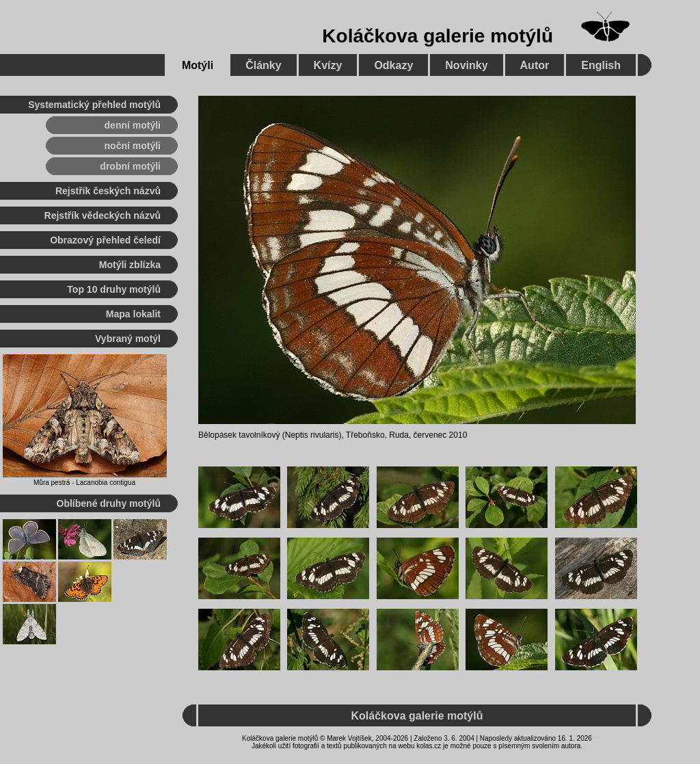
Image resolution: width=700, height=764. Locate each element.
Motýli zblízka (130, 265)
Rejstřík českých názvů (108, 191)
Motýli (198, 65)
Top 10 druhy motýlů (114, 289)
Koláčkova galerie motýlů (437, 36)
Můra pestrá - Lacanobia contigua (84, 483)
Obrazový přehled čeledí (105, 240)
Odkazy (393, 65)
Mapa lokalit (133, 314)
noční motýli (133, 146)
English (601, 65)
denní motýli (133, 125)
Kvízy (328, 65)
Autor (535, 65)
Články (263, 65)
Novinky (466, 65)
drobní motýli (130, 166)
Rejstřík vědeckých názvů (103, 215)
